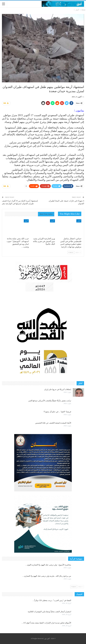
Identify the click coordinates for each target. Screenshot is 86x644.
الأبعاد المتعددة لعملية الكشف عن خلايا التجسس (53, 423)
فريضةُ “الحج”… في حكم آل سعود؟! (57, 412)
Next (71, 252)
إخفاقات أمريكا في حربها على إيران (58, 389)
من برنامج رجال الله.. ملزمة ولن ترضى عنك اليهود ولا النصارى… (47, 576)
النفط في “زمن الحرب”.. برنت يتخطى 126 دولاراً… (52, 600)
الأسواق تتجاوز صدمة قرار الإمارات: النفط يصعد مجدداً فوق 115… (46, 623)
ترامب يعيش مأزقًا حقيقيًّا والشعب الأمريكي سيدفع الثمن (50, 401)
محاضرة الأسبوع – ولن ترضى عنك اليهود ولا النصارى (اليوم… (48, 565)
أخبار (79, 221)
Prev (78, 252)
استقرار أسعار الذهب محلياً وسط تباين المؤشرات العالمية (50, 612)
